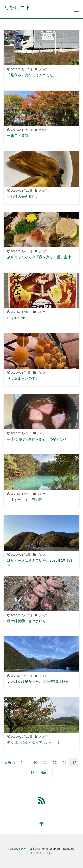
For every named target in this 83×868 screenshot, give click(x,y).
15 (33, 773)
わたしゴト (17, 7)
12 (55, 763)
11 (45, 763)
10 (35, 763)
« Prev (10, 763)
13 (65, 763)
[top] (42, 824)
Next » (46, 773)
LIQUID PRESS (41, 853)
